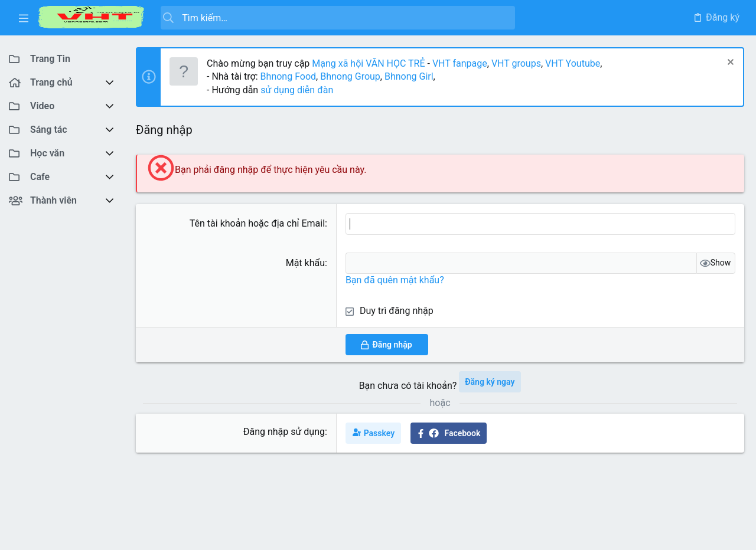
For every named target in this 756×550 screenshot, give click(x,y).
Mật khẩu (305, 263)
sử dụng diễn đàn (296, 90)
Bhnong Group (350, 76)
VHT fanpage (460, 63)
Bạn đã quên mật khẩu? (395, 280)
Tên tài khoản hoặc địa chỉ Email (257, 223)
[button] (24, 18)
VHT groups (516, 63)
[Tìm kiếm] (338, 18)
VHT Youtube (573, 63)
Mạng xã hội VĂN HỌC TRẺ (367, 63)
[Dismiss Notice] (729, 63)
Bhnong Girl (409, 76)
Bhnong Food (288, 76)
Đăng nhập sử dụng (284, 432)
